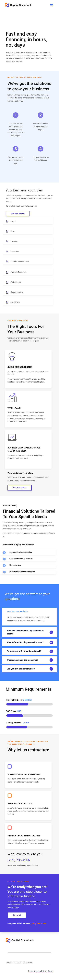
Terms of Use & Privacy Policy (41, 971)
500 (19, 711)
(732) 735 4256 (19, 860)
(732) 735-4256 (38, 924)
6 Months (27, 700)
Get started (17, 915)
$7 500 (26, 723)
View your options (18, 214)
